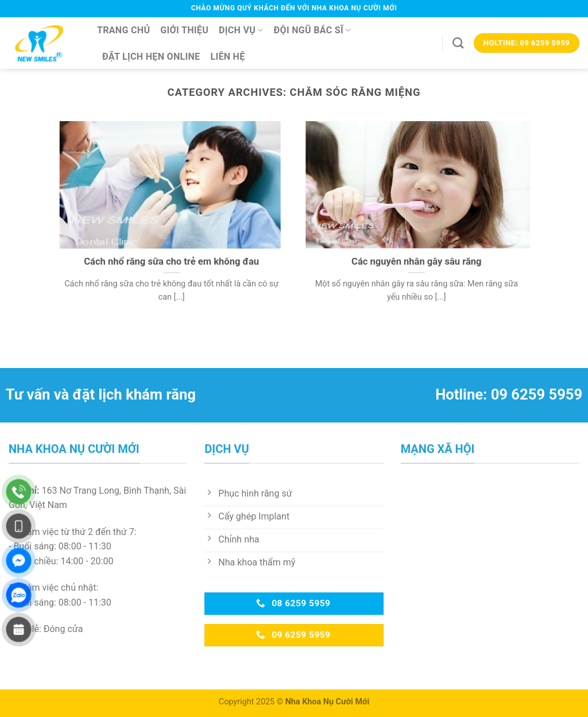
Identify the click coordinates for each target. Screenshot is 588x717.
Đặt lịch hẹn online (151, 57)
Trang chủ (123, 30)
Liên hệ (227, 57)
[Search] (458, 43)
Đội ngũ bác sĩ (313, 30)
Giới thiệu (184, 30)
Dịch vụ (241, 30)
